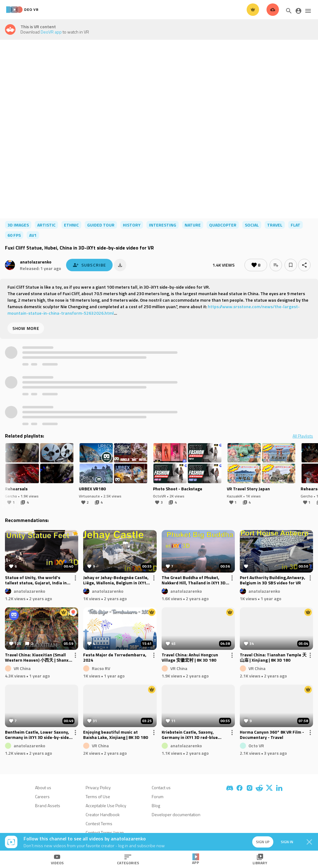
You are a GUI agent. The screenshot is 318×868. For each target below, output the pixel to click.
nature (193, 225)
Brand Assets (48, 805)
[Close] (309, 842)
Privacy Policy (98, 787)
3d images (18, 225)
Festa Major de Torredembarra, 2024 (115, 658)
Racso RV (101, 668)
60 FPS (14, 235)
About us (43, 787)
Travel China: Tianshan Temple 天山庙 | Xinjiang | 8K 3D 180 (273, 658)
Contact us (161, 787)
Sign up (263, 842)
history (132, 225)
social (252, 225)
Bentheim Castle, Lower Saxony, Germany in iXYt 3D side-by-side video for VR (37, 735)
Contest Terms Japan (105, 832)
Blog (156, 805)
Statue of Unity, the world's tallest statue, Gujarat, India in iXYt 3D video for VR (36, 580)
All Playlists (303, 436)
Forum (158, 796)
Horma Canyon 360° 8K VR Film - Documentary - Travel (272, 735)
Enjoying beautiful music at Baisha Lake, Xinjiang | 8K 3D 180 (116, 735)
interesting (163, 225)
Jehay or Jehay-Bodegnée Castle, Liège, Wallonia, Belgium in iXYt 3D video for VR (116, 580)
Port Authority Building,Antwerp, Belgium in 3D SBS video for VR (273, 580)
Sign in (287, 842)
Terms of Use (98, 796)
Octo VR (256, 746)
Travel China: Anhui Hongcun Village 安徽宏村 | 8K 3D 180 (190, 658)
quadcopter (223, 225)
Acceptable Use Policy (106, 805)
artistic (46, 225)
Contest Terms (99, 823)
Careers (42, 796)
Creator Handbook (103, 814)
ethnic (71, 225)
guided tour (101, 225)
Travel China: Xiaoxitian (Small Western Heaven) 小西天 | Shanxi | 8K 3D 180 (38, 658)
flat (296, 225)
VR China (22, 668)
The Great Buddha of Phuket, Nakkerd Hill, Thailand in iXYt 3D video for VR (194, 580)
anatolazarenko (36, 262)
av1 (33, 235)
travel (275, 225)
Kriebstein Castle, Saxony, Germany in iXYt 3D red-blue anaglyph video (190, 735)
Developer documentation (176, 814)
